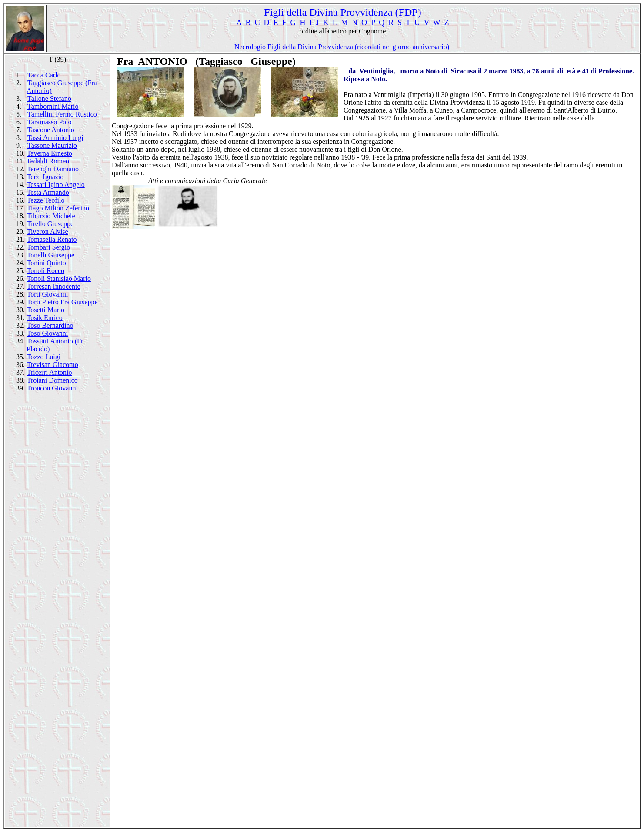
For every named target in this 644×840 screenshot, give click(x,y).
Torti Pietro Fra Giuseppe (62, 302)
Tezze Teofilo (46, 200)
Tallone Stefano (49, 98)
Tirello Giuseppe (50, 224)
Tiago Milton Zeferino (58, 208)
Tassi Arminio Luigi (55, 138)
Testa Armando (48, 192)
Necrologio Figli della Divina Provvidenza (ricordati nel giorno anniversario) (342, 47)
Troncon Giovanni (52, 388)
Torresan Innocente (54, 286)
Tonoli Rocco (46, 271)
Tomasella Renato (52, 239)
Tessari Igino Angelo (56, 185)
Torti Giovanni (47, 294)
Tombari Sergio (48, 247)
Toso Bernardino (50, 325)
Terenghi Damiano (53, 169)
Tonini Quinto (47, 263)
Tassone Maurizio (52, 145)
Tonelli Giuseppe (51, 255)
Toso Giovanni (47, 333)
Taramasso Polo (50, 122)
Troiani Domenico (52, 380)
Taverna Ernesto (50, 153)
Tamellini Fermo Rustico (62, 114)
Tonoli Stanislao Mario (59, 278)
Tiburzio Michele (51, 216)
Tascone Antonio (51, 130)
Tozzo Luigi (44, 357)
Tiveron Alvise (48, 232)
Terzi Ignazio (45, 177)
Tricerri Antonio (50, 372)
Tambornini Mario (53, 106)
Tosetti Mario (46, 310)
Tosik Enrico (45, 318)
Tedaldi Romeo (48, 161)
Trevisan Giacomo (53, 365)
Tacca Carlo (44, 75)
